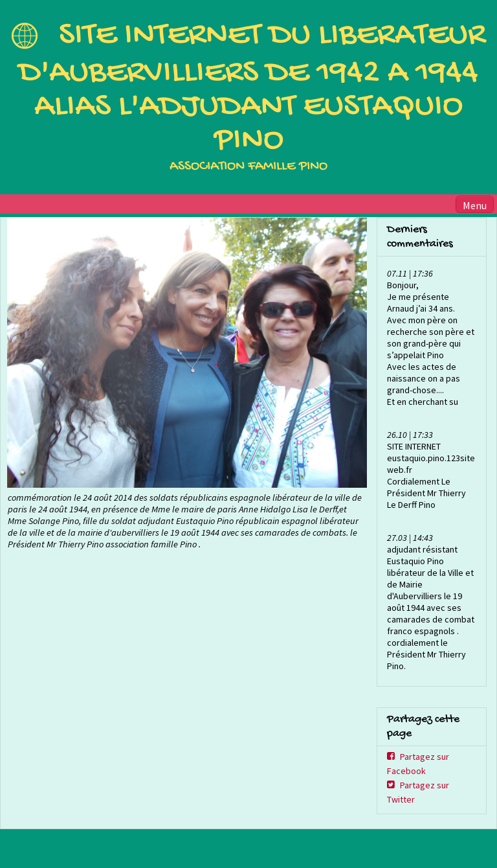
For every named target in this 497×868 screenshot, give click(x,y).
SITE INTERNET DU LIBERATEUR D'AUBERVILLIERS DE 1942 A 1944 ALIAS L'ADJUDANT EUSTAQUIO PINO (252, 88)
